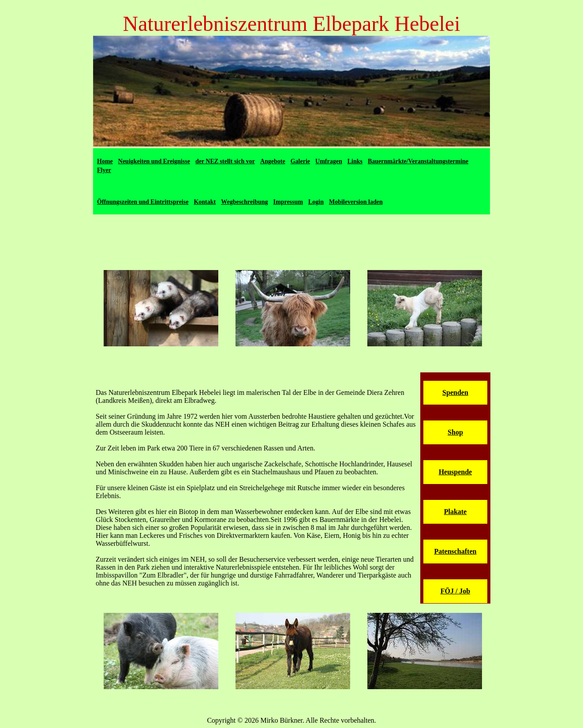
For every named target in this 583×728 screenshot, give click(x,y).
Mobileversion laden (356, 202)
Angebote (273, 161)
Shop (455, 432)
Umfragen (329, 161)
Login (316, 202)
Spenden (455, 392)
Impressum (288, 202)
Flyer (104, 170)
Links (355, 161)
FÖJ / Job (456, 591)
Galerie (300, 161)
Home (105, 161)
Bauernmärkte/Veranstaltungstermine (418, 161)
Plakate (456, 512)
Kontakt (205, 202)
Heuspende (456, 472)
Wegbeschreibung (244, 202)
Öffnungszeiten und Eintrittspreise (143, 202)
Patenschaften (455, 551)
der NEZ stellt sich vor (225, 161)
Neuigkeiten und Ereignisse (154, 161)
